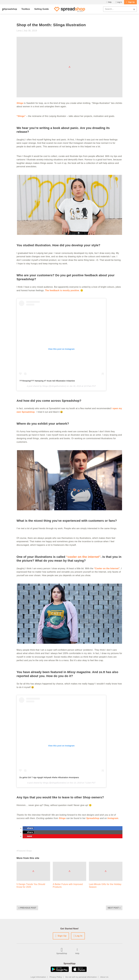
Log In (120, 2)
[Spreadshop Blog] (69, 9)
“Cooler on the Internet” (107, 568)
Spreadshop (11, 9)
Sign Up (131, 2)
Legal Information (38, 977)
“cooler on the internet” (83, 557)
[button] (28, 828)
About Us (104, 977)
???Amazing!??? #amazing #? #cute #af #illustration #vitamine (47, 381)
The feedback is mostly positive (62, 290)
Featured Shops (25, 851)
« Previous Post (27, 908)
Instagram (113, 818)
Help (110, 2)
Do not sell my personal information (81, 977)
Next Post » (114, 908)
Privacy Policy (56, 977)
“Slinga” (21, 116)
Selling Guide (42, 9)
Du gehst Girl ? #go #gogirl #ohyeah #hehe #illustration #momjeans (49, 777)
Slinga (45, 386)
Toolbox (26, 9)
